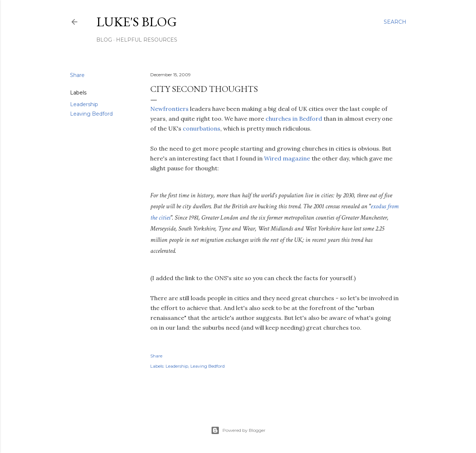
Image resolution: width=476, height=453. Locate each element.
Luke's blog (137, 22)
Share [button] (77, 75)
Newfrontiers (169, 109)
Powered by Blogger (238, 430)
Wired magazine (287, 158)
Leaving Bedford (91, 114)
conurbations (202, 128)
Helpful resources (147, 40)
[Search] (395, 22)
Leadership (84, 104)
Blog (104, 40)
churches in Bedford (294, 119)
